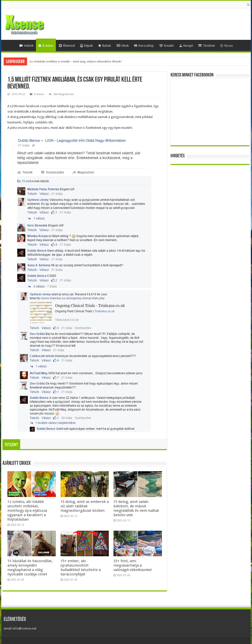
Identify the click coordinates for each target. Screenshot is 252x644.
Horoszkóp (144, 46)
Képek (87, 46)
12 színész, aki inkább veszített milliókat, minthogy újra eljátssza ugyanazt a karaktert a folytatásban (27, 511)
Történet (207, 46)
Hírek (123, 46)
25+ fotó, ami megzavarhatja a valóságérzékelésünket (133, 565)
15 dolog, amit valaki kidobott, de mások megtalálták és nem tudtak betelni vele (136, 508)
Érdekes (46, 46)
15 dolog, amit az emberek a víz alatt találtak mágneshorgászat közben (85, 506)
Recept (186, 46)
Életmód (67, 46)
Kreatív (166, 46)
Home (10, 45)
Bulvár (105, 46)
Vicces (227, 46)
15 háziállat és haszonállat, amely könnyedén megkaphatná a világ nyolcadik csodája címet (30, 568)
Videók (26, 46)
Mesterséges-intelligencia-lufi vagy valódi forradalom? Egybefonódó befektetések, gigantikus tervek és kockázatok (103, 61)
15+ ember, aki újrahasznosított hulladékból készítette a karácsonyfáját (81, 568)
